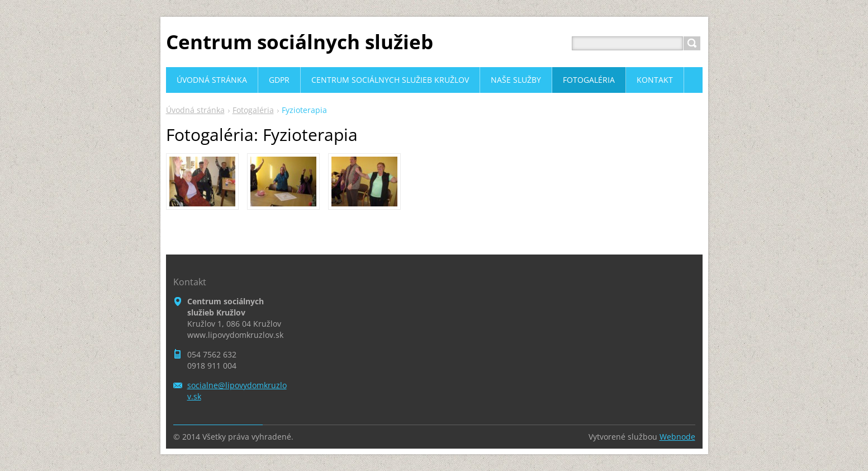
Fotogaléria (253, 110)
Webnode (677, 437)
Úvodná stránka (195, 110)
